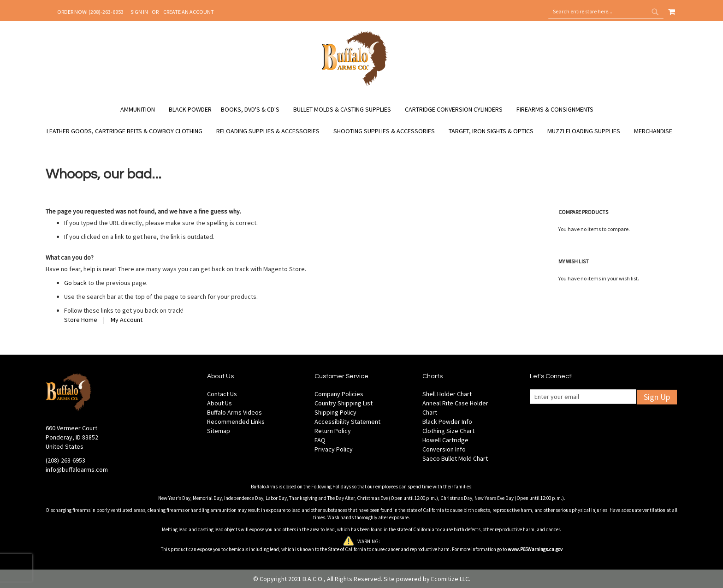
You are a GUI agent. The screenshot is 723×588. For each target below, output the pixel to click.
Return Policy (333, 431)
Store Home (81, 320)
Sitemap (219, 431)
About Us (219, 403)
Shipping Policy (335, 412)
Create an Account (189, 12)
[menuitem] (142, 110)
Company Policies (339, 394)
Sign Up (657, 397)
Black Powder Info (447, 422)
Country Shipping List (344, 403)
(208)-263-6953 (65, 460)
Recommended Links (236, 422)
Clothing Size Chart (448, 431)
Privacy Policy (334, 449)
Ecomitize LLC (450, 579)
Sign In (139, 12)
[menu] (361, 120)
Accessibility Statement (347, 422)
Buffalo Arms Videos (234, 412)
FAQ (320, 440)
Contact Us (222, 394)
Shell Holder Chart (447, 394)
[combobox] (606, 12)
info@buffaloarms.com (77, 469)
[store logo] (355, 84)
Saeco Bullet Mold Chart (455, 458)
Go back (75, 283)
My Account (127, 320)
